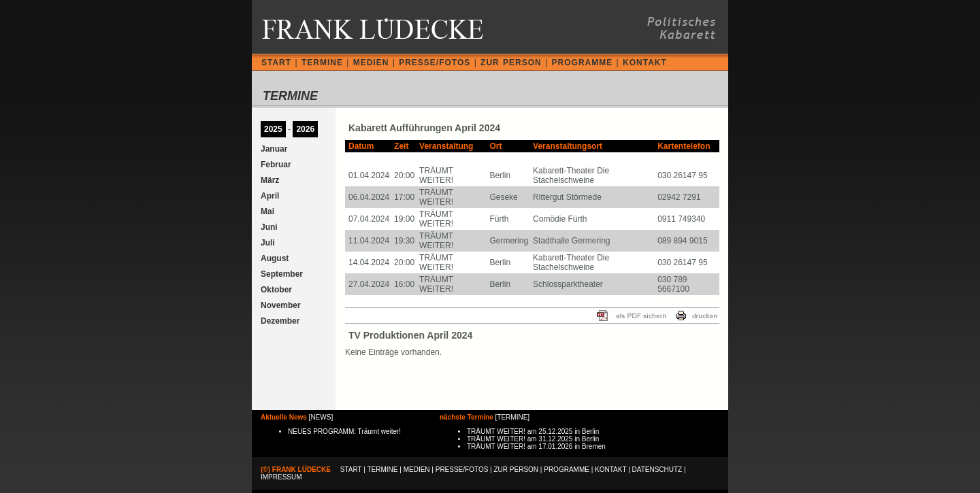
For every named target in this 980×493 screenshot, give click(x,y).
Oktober (276, 290)
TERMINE (322, 63)
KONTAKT (645, 63)
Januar (274, 149)
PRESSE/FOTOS (435, 63)
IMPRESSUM (281, 477)
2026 (305, 129)
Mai (267, 211)
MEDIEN (371, 63)
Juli (268, 243)
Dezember (280, 321)
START (276, 63)
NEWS (321, 417)
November (281, 305)
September (282, 274)
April (270, 196)
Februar (276, 165)
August (275, 258)
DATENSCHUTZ (657, 470)
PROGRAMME (583, 63)
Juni (269, 227)
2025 (273, 129)
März (270, 180)
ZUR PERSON (511, 63)
